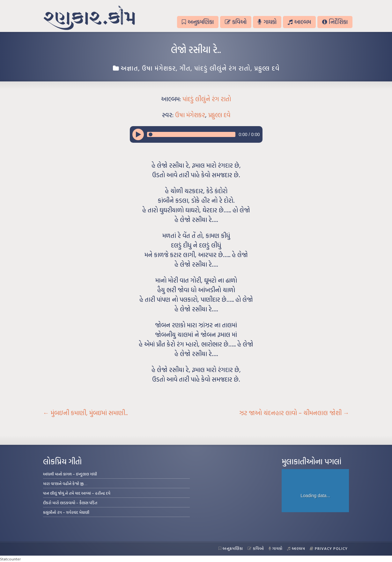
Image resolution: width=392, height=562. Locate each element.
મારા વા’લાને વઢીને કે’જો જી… (65, 483)
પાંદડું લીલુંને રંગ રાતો (222, 68)
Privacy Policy (329, 548)
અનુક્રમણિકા (198, 22)
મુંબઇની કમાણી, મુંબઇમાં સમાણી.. (85, 413)
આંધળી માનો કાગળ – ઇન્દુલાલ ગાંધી (70, 474)
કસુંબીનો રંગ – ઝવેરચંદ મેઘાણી (66, 512)
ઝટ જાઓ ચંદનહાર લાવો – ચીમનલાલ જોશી (294, 413)
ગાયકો (267, 22)
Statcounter (10, 559)
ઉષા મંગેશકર (159, 68)
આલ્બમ (299, 22)
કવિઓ (236, 22)
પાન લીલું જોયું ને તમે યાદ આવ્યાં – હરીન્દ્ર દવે (77, 493)
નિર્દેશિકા (335, 22)
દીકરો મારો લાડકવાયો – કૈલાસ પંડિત (70, 503)
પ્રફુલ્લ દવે (267, 68)
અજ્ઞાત (129, 68)
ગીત (185, 68)
